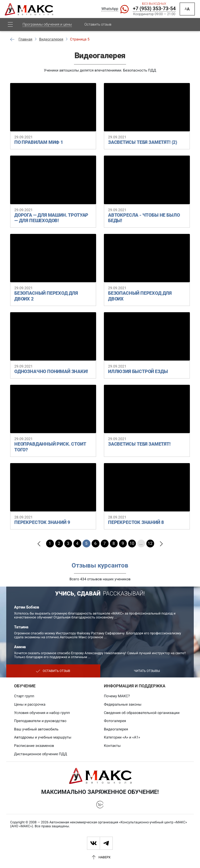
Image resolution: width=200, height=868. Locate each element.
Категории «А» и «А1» (122, 737)
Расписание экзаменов (34, 746)
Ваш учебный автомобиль (36, 729)
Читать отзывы (147, 671)
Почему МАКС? (117, 696)
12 (150, 543)
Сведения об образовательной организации (142, 713)
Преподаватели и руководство (40, 721)
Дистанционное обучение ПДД (40, 754)
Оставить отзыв (98, 29)
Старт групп (24, 696)
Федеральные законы (123, 705)
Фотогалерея (115, 721)
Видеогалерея (116, 729)
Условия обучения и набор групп (42, 713)
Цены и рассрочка (30, 705)
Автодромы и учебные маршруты (43, 737)
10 (132, 543)
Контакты (112, 746)
